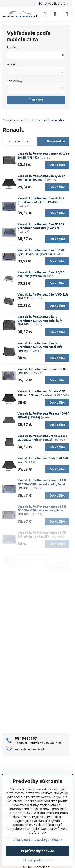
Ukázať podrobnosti (37, 860)
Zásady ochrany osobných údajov (37, 840)
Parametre (53, 142)
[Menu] (67, 14)
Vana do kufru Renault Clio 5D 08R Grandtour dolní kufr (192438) (41, 200)
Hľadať (36, 100)
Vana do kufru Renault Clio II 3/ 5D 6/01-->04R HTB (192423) (41, 252)
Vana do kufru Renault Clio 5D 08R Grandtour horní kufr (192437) (41, 226)
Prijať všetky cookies (37, 851)
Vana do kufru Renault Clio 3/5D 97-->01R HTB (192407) (42, 178)
